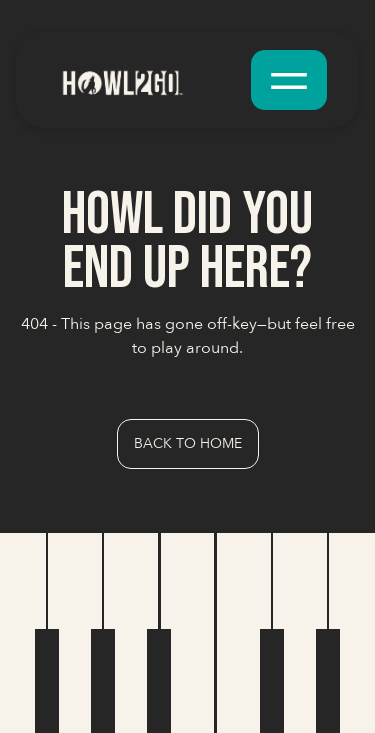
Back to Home (188, 443)
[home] (145, 79)
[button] (289, 80)
